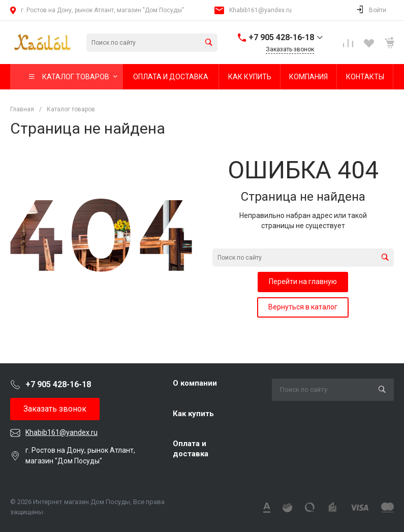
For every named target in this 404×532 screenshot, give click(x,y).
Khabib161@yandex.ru (260, 10)
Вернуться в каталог (303, 307)
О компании (195, 383)
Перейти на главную (303, 281)
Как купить (193, 414)
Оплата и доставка (191, 449)
